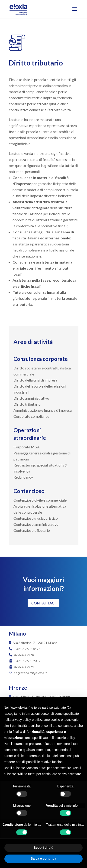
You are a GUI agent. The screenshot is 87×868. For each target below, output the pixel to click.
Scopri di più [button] (43, 848)
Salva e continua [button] (43, 858)
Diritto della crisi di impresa (35, 380)
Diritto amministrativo (31, 398)
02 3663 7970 (24, 655)
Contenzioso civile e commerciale (40, 500)
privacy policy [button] (21, 720)
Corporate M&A (27, 447)
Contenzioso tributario (32, 530)
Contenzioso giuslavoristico (36, 518)
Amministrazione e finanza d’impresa (43, 410)
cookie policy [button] (66, 738)
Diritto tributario (27, 404)
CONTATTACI (43, 603)
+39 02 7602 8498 (27, 649)
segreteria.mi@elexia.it (28, 673)
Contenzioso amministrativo (36, 524)
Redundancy (23, 477)
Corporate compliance (31, 416)
